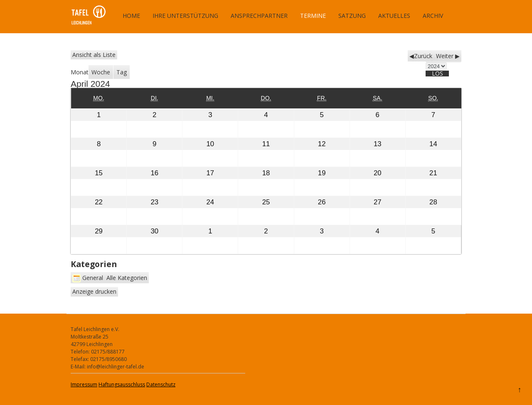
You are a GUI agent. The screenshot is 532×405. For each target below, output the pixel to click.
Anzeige (94, 291)
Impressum (84, 384)
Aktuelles (394, 16)
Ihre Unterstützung (185, 16)
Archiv (433, 16)
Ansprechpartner (259, 16)
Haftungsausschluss (122, 384)
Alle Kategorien (127, 278)
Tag (122, 72)
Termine (313, 16)
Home (131, 16)
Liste (94, 55)
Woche (101, 72)
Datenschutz (161, 384)
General (88, 278)
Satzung (352, 16)
